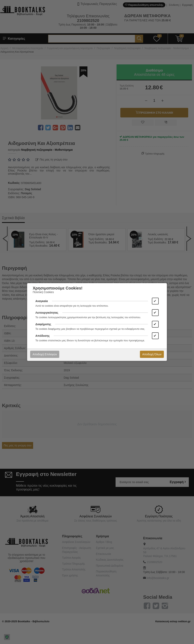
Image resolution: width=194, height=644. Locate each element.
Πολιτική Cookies (43, 292)
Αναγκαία (42, 301)
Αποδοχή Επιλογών (45, 354)
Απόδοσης (43, 336)
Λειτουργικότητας (47, 313)
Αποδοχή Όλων (152, 354)
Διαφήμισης (43, 324)
